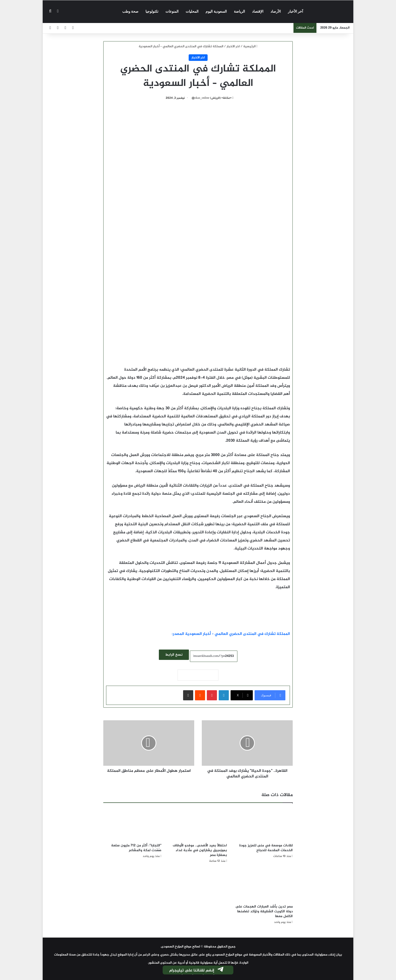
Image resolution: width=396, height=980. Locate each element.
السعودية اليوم (216, 11)
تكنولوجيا (152, 11)
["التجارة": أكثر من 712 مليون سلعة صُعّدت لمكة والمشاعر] (132, 824)
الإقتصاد (258, 11)
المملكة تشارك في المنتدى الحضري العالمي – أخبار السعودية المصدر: (231, 634)
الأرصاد (276, 11)
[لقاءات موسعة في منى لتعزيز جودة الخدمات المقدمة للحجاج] (264, 824)
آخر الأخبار (296, 11)
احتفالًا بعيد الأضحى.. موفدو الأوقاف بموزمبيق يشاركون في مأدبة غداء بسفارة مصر (200, 850)
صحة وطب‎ (130, 11)
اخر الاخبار (233, 46)
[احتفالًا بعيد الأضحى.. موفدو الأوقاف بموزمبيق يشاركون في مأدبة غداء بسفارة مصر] (198, 824)
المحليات (192, 11)
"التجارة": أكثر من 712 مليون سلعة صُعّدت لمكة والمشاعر (136, 848)
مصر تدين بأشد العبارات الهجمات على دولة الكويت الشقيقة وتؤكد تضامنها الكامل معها (264, 911)
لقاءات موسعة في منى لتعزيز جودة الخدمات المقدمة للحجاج (266, 848)
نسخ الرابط (174, 655)
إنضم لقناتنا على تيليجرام (197, 970)
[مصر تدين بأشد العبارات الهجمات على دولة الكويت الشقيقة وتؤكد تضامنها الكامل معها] (264, 885)
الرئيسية (250, 46)
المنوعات (172, 11)
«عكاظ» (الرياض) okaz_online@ (212, 98)
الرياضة (239, 11)
